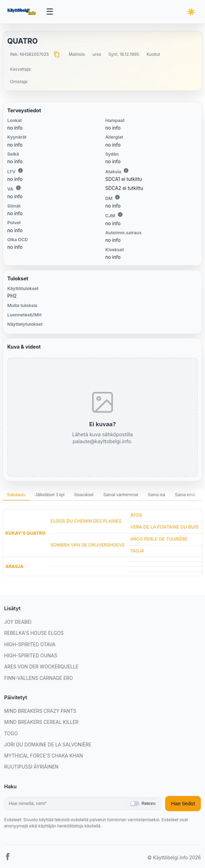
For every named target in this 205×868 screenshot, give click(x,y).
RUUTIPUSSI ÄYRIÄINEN (31, 767)
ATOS (136, 515)
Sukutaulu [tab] (16, 495)
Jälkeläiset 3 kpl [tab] (50, 495)
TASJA (137, 551)
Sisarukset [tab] (84, 495)
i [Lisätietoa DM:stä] (117, 197)
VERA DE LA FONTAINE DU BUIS (164, 527)
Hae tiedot (183, 803)
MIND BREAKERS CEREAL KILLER (41, 722)
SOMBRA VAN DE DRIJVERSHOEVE (88, 545)
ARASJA (14, 566)
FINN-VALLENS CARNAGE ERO (38, 678)
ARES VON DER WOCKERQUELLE (41, 667)
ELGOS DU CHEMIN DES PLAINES (86, 521)
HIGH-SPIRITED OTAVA (30, 645)
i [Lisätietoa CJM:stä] (120, 214)
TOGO (11, 734)
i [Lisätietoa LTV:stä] (20, 170)
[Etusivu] (22, 12)
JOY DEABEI (18, 622)
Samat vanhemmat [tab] (121, 495)
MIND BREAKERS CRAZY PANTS (40, 711)
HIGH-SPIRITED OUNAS (31, 656)
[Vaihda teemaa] (191, 12)
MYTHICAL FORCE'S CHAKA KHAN (43, 756)
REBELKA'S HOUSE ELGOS (34, 633)
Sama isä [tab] (157, 495)
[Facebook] (8, 858)
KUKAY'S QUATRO (25, 533)
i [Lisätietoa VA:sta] (18, 188)
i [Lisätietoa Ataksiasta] (126, 170)
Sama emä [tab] (185, 495)
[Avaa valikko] (50, 12)
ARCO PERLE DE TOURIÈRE (159, 539)
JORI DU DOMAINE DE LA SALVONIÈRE (48, 745)
